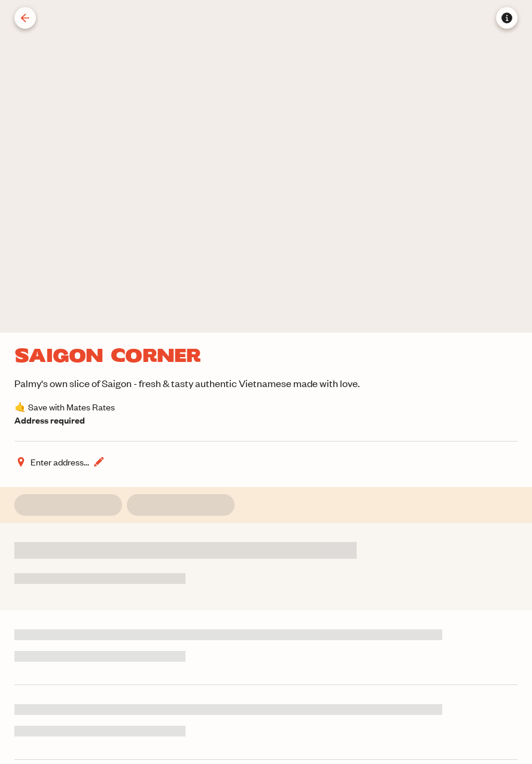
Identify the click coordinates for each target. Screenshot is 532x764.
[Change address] (60, 462)
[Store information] (507, 18)
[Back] (25, 18)
